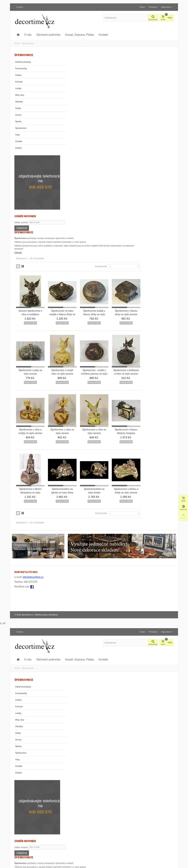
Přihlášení (153, 7)
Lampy (18, 88)
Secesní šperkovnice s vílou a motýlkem (70, 131)
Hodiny (18, 75)
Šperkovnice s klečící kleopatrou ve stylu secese (70, 303)
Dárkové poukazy (23, 62)
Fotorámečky (21, 69)
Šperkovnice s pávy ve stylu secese (70, 188)
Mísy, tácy (20, 95)
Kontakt (103, 35)
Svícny (18, 115)
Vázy (18, 135)
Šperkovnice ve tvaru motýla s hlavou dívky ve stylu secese (100, 133)
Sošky (18, 108)
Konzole (19, 82)
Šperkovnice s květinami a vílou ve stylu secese (159, 190)
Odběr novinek (21, 210)
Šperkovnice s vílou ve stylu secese (100, 245)
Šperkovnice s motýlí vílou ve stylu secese (100, 188)
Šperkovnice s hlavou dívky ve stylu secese (159, 131)
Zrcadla (19, 141)
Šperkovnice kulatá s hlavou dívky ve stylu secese (129, 133)
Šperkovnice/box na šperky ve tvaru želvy (100, 302)
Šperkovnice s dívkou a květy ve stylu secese (159, 303)
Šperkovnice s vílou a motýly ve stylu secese (70, 245)
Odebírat (22, 220)
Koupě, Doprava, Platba (80, 35)
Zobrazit (59, 74)
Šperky (18, 122)
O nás (28, 35)
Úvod (17, 43)
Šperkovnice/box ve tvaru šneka (129, 302)
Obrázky (19, 102)
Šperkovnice (21, 128)
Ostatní (19, 148)
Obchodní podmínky (48, 35)
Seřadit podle (132, 88)
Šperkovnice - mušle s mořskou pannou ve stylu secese (129, 190)
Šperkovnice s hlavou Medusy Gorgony (159, 245)
